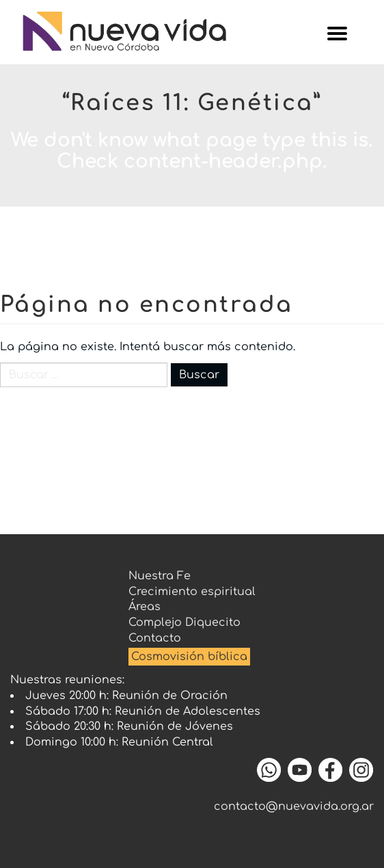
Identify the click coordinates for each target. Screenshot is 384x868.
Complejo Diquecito (184, 622)
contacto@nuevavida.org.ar (294, 806)
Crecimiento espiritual (192, 592)
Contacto (155, 638)
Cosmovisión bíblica (189, 657)
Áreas (145, 607)
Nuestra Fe (160, 576)
